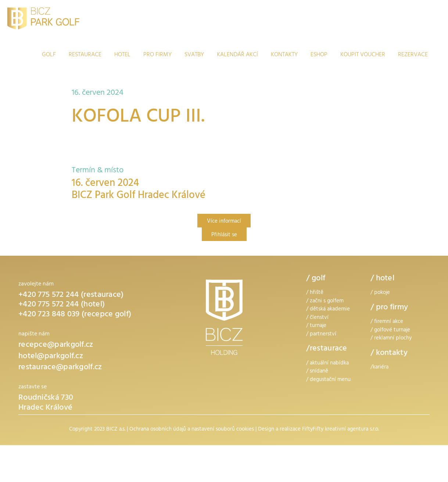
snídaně (319, 372)
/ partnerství (321, 334)
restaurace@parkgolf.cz (60, 368)
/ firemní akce (387, 322)
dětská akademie (330, 310)
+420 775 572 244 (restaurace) (71, 295)
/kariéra (379, 368)
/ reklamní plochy (391, 339)
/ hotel (382, 279)
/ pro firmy (389, 308)
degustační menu (330, 380)
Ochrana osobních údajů (158, 430)
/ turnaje (316, 326)
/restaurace (327, 349)
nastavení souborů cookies (223, 430)
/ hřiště (315, 293)
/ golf (316, 279)
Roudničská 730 (46, 398)
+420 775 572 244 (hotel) (62, 305)
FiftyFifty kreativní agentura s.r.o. (341, 430)
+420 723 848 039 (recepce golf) (75, 315)
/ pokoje (380, 293)
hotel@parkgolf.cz (51, 357)
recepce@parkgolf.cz (56, 345)
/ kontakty (389, 353)
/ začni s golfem (325, 301)
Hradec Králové (45, 408)
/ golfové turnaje (390, 330)
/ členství (317, 318)
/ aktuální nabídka (327, 364)
